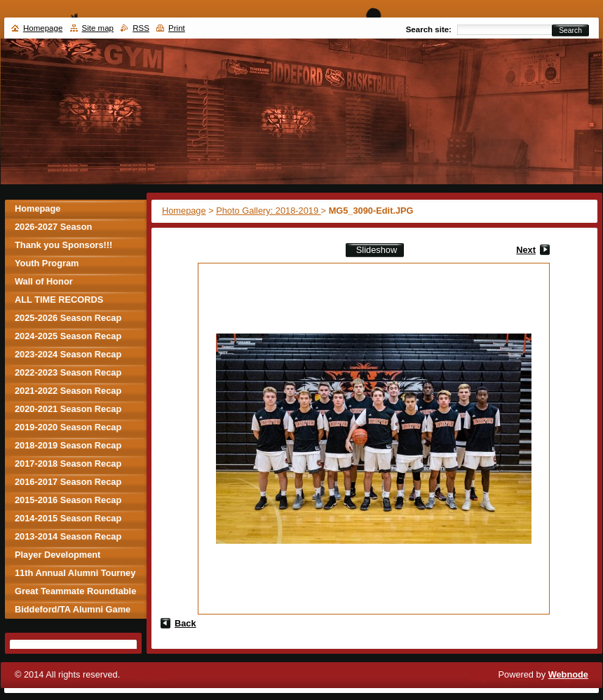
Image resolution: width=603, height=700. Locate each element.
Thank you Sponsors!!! (63, 245)
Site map (98, 28)
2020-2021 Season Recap (68, 409)
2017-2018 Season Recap (68, 464)
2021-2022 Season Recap (68, 391)
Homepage (184, 211)
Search (570, 30)
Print (177, 28)
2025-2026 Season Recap (68, 318)
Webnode (568, 674)
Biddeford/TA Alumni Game (73, 609)
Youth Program (47, 263)
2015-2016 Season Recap (68, 500)
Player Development (57, 555)
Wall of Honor (44, 281)
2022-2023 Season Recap (68, 372)
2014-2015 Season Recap (68, 518)
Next (526, 250)
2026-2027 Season (53, 227)
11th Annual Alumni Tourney (75, 573)
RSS (141, 28)
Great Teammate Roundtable (75, 591)
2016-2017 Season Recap (68, 482)
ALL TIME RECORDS (59, 300)
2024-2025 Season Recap (68, 336)
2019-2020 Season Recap (68, 427)
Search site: (429, 29)
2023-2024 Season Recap (68, 354)
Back (185, 623)
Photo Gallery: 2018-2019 (268, 211)
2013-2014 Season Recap (68, 536)
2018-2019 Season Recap (68, 445)
